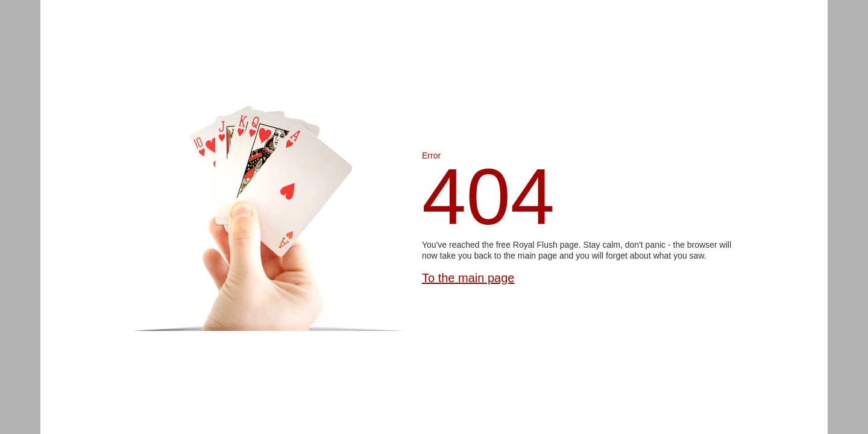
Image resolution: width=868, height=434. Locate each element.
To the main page (468, 278)
